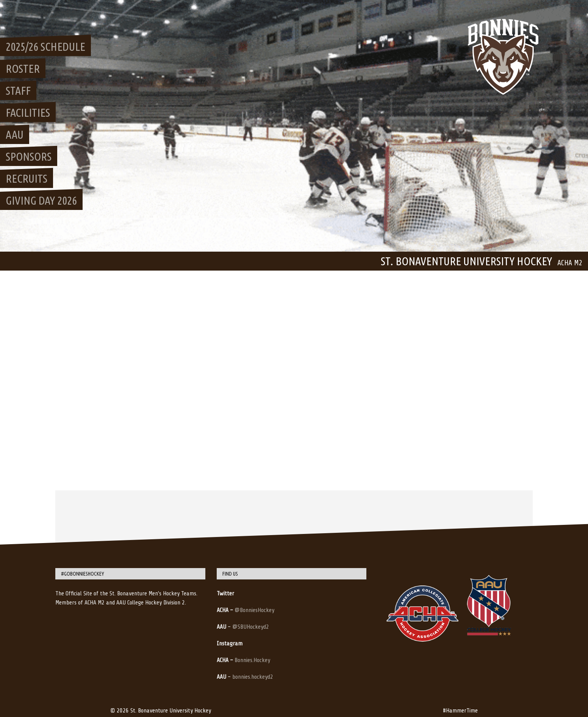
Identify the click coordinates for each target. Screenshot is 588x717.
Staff (18, 91)
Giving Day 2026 (41, 200)
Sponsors (29, 157)
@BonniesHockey (254, 610)
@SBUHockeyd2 (251, 627)
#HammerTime (460, 711)
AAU (15, 135)
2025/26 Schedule (45, 47)
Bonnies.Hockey (252, 660)
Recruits (27, 178)
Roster (23, 69)
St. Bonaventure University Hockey (466, 261)
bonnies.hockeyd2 (253, 677)
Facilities (28, 113)
